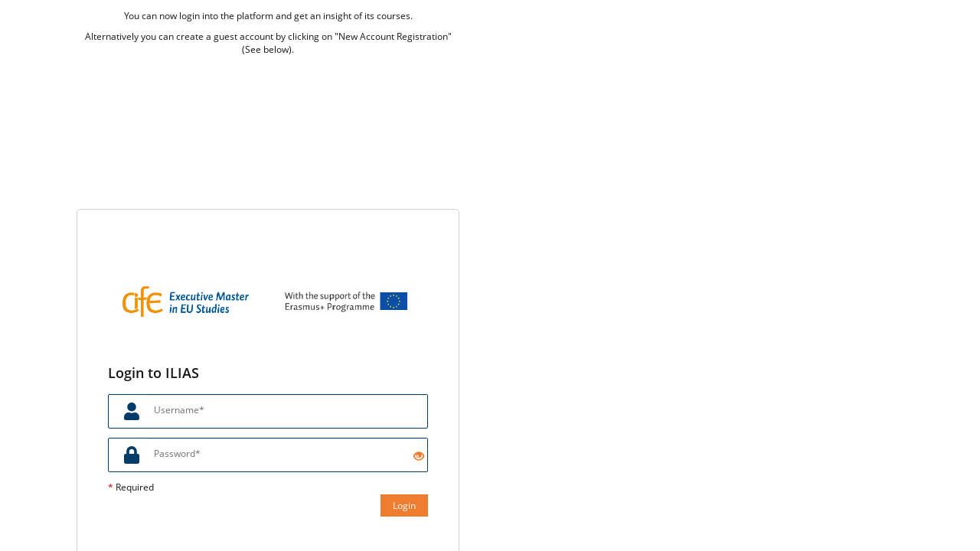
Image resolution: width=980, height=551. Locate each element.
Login (404, 505)
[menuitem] (900, 23)
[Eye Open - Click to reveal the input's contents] (419, 456)
